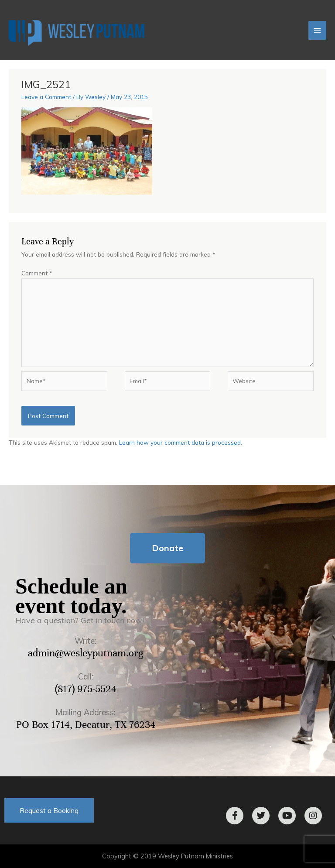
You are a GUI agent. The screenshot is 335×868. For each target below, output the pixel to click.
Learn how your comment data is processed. (181, 442)
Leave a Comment (46, 97)
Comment (37, 273)
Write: (85, 641)
